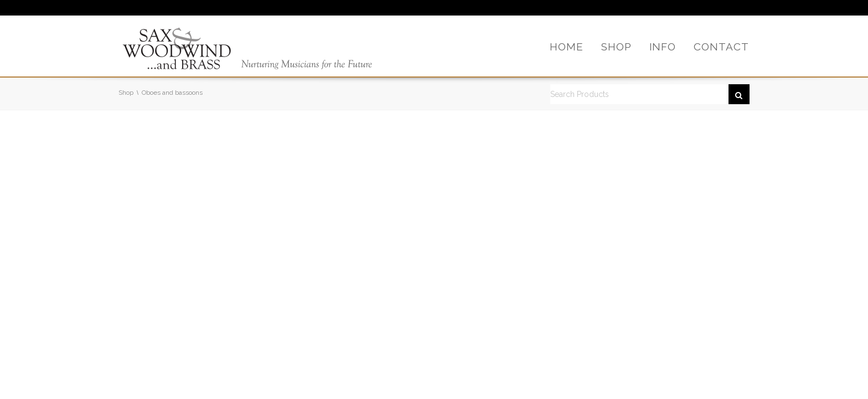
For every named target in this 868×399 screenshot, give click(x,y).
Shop (126, 93)
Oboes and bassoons (172, 93)
